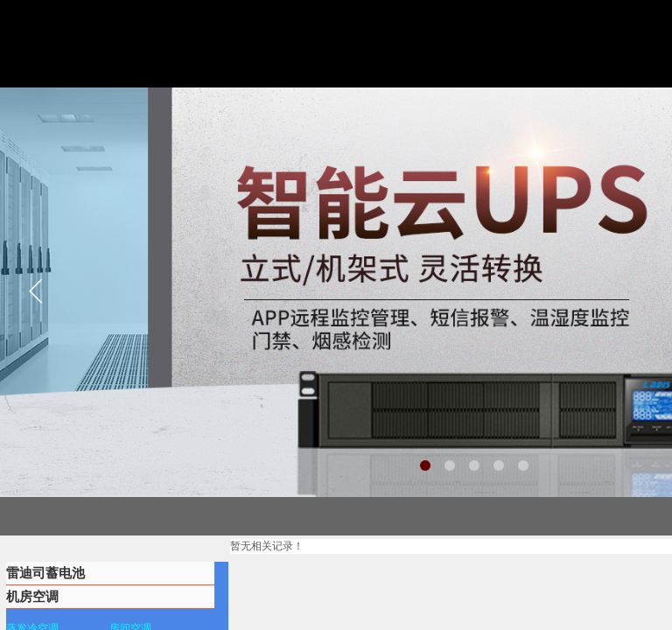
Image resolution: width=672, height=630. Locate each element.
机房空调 (32, 597)
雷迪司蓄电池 (45, 573)
